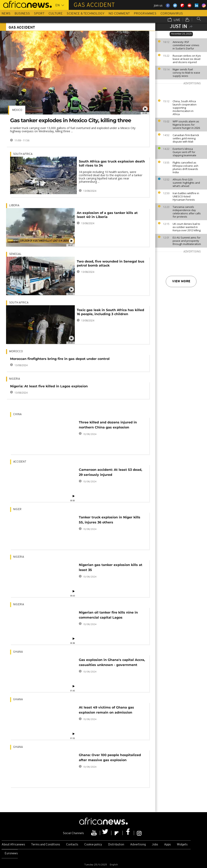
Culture (56, 14)
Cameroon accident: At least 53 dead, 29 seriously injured (110, 472)
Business (22, 14)
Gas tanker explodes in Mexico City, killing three (71, 120)
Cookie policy (93, 845)
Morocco (16, 352)
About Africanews (13, 845)
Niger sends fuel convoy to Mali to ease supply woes (186, 73)
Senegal (15, 254)
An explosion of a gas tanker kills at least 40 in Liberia (107, 215)
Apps (167, 845)
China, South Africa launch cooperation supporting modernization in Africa (185, 108)
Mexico (17, 110)
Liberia (14, 206)
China (17, 414)
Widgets (182, 845)
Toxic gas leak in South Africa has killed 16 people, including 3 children (110, 312)
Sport (39, 14)
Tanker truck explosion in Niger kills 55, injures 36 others (110, 520)
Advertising (138, 845)
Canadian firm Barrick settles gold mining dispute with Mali (186, 138)
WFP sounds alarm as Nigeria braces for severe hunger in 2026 (186, 125)
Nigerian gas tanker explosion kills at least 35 (111, 567)
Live (174, 20)
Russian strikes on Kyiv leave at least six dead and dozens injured (187, 59)
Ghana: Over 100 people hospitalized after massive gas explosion (110, 758)
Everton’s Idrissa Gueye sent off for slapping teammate (184, 152)
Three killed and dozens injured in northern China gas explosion (108, 425)
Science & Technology (86, 14)
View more (181, 281)
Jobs (155, 845)
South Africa (23, 154)
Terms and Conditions (46, 845)
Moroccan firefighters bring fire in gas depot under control (60, 359)
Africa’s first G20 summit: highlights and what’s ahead (186, 183)
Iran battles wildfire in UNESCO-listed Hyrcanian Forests (186, 196)
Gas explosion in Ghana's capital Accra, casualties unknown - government (112, 662)
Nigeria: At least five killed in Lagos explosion (49, 386)
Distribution (116, 845)
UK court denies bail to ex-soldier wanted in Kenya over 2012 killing (187, 227)
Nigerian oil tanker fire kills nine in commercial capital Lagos (108, 615)
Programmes (145, 14)
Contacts (72, 845)
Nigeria (15, 379)
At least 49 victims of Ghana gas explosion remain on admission (106, 710)
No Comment (119, 14)
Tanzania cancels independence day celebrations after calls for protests (187, 212)
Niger (17, 509)
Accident (20, 462)
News (6, 14)
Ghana (18, 652)
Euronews (11, 854)
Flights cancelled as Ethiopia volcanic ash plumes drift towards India (185, 167)
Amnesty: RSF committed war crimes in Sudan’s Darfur (186, 45)
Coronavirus (172, 14)
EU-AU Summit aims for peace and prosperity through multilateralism (187, 241)
